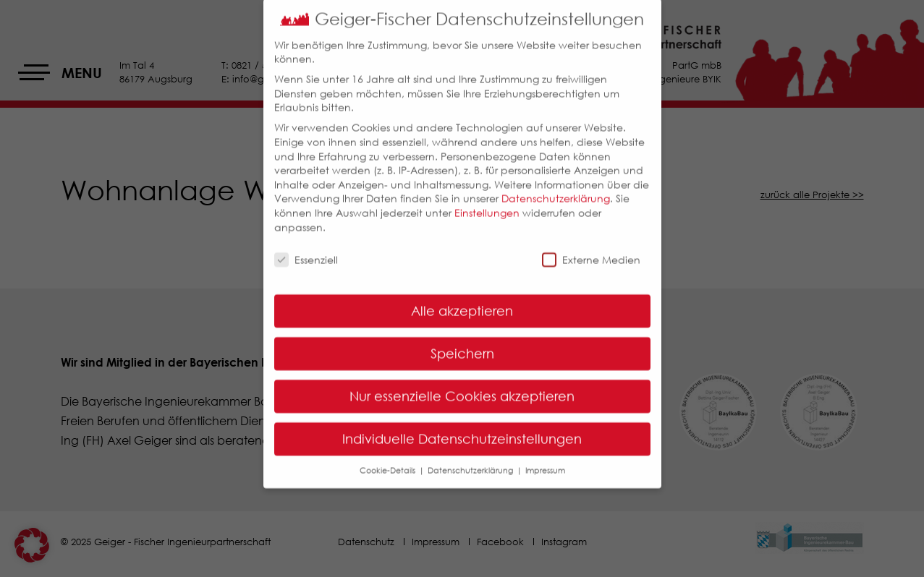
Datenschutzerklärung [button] (471, 461)
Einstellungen (487, 204)
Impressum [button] (545, 461)
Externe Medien (591, 251)
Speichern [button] (462, 345)
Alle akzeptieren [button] (462, 302)
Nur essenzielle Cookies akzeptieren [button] (462, 388)
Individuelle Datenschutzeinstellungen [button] (462, 430)
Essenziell (306, 251)
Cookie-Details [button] (389, 461)
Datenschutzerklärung (556, 190)
